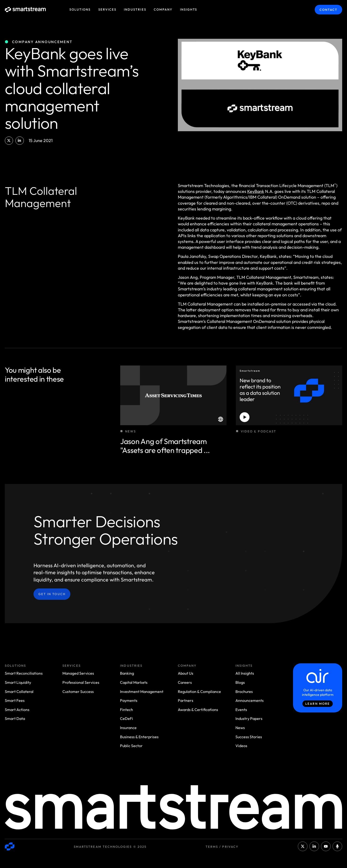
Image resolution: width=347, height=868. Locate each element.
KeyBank (256, 191)
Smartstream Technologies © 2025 (110, 847)
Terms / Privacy (222, 847)
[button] (9, 141)
